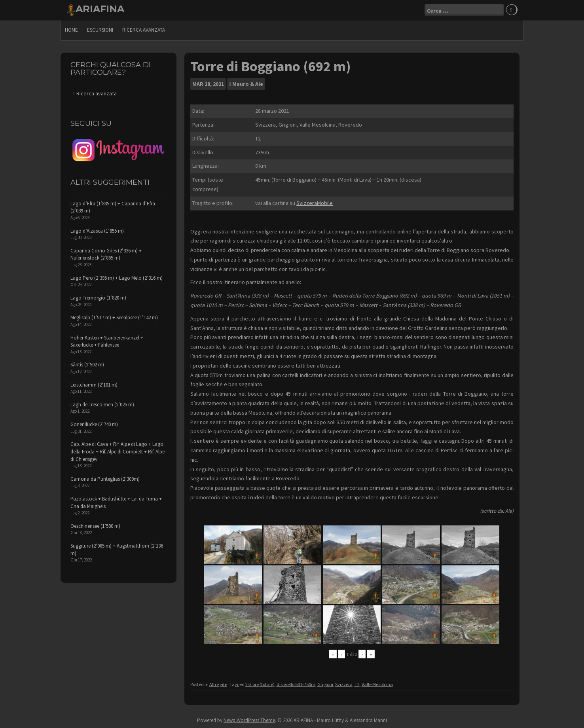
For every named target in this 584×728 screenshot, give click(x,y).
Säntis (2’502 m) (87, 365)
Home (71, 30)
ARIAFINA (100, 9)
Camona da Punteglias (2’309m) (105, 479)
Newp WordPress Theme (249, 720)
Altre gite (218, 684)
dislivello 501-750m (296, 684)
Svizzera (344, 684)
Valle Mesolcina (377, 684)
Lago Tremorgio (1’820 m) (98, 298)
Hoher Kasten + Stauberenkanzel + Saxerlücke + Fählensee (107, 341)
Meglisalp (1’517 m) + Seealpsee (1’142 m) (114, 318)
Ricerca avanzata (144, 30)
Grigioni (325, 684)
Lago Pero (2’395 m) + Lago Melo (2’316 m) (117, 278)
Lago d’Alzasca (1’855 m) (97, 231)
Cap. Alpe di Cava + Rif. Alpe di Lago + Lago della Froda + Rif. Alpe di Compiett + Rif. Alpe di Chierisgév (118, 451)
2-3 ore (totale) (260, 684)
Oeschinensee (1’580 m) (95, 526)
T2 (357, 684)
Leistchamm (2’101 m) (94, 385)
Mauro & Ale (248, 84)
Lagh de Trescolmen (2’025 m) (102, 405)
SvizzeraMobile (315, 203)
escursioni (100, 30)
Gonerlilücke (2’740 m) (94, 424)
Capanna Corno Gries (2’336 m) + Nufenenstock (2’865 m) (106, 254)
